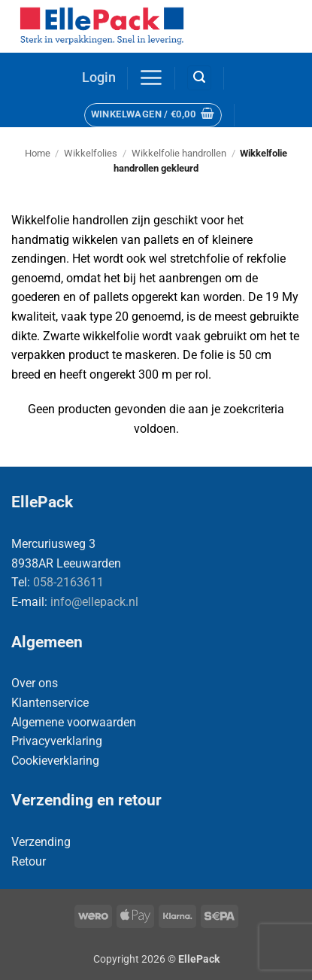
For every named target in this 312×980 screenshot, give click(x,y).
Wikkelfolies (91, 153)
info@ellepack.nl (94, 602)
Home (38, 153)
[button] (99, 78)
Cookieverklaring (55, 761)
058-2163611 (68, 582)
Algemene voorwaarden (74, 722)
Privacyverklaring (57, 741)
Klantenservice (50, 703)
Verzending (41, 842)
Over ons (35, 683)
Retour (29, 861)
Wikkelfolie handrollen (179, 153)
